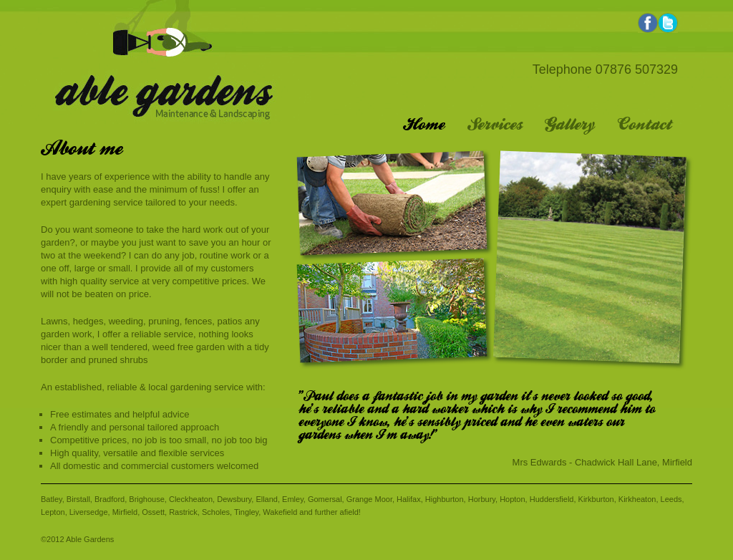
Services (495, 125)
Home (424, 125)
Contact (645, 125)
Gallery (570, 125)
